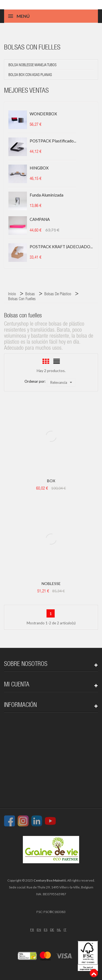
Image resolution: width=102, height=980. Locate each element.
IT (65, 930)
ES (46, 930)
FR (32, 930)
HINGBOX (39, 168)
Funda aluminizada (47, 195)
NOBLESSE (51, 583)
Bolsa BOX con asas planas (30, 75)
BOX (51, 481)
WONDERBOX (43, 114)
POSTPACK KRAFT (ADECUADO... (61, 247)
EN (39, 930)
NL (59, 930)
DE (52, 930)
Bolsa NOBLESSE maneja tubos (33, 65)
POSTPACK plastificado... (53, 141)
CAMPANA (40, 219)
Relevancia (61, 382)
